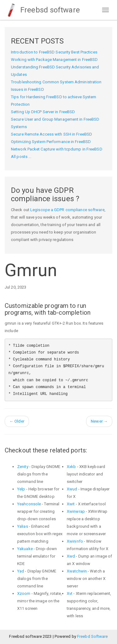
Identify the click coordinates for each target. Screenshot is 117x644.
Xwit (71, 504)
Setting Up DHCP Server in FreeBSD (43, 112)
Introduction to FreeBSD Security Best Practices (54, 52)
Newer (99, 421)
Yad (21, 571)
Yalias (23, 526)
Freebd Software (93, 636)
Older (17, 421)
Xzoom (24, 593)
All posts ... (21, 157)
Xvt (70, 593)
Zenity (23, 467)
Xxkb (71, 467)
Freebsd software (42, 10)
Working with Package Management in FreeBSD (54, 60)
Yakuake (25, 549)
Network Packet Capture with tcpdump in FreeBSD (57, 149)
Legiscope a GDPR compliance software (67, 210)
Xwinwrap (76, 511)
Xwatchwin (77, 571)
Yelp (21, 489)
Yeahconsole (29, 504)
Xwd (71, 556)
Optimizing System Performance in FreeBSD (51, 142)
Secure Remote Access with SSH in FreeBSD (51, 134)
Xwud (72, 489)
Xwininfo (75, 541)
